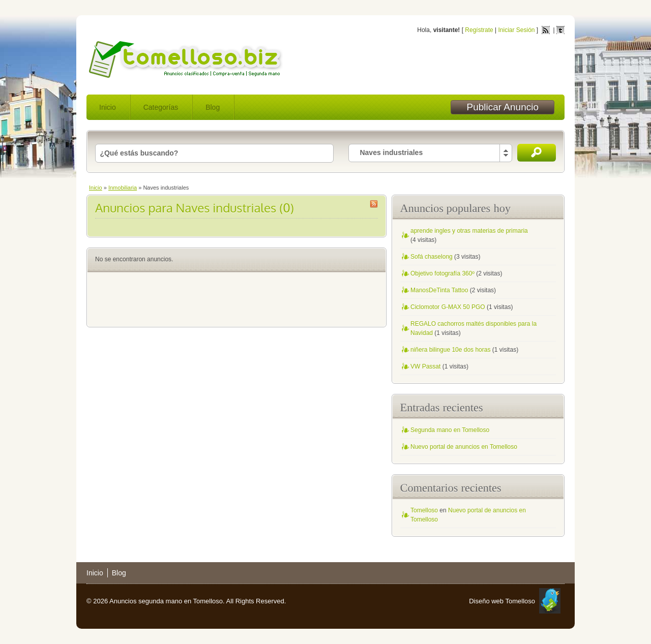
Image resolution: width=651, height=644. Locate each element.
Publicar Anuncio (502, 107)
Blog (213, 107)
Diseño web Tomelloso (502, 601)
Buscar (537, 153)
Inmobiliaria (123, 188)
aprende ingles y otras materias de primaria (469, 231)
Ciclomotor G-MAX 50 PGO (448, 307)
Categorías (161, 107)
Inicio (108, 107)
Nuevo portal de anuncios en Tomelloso (464, 447)
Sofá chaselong (432, 257)
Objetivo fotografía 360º (442, 273)
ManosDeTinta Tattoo (439, 290)
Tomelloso (424, 510)
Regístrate (479, 30)
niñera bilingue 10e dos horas (450, 350)
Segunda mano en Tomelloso (450, 430)
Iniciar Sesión (516, 30)
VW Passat (425, 366)
